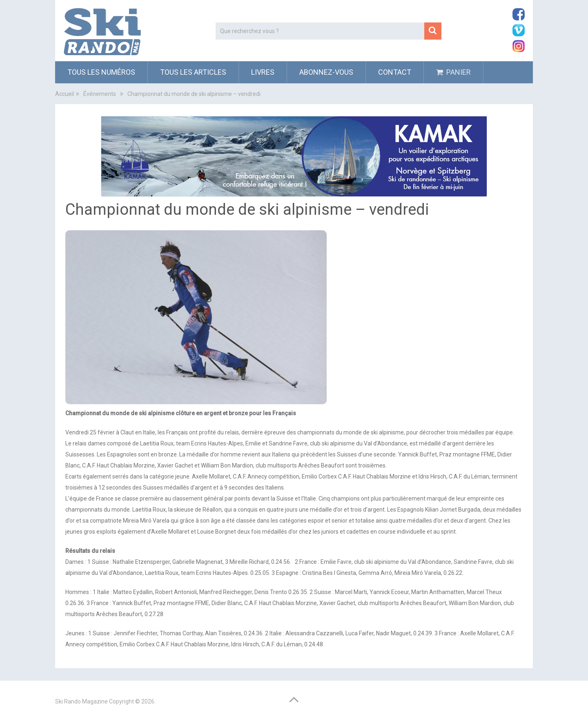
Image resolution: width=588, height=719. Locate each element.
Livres (263, 72)
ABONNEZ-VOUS (326, 72)
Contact (395, 72)
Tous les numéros (101, 72)
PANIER (453, 72)
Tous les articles (193, 72)
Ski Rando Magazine (81, 701)
